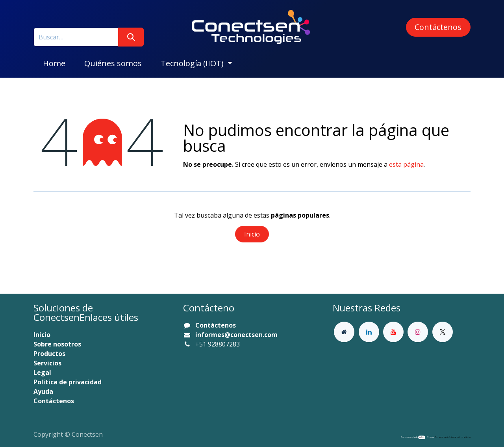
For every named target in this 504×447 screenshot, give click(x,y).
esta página (406, 164)
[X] (443, 332)
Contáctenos (438, 27)
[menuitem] (54, 63)
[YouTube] (393, 332)
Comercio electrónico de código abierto (453, 437)
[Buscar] (131, 37)
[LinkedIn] (369, 332)
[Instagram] (418, 332)
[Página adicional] (344, 332)
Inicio (252, 234)
